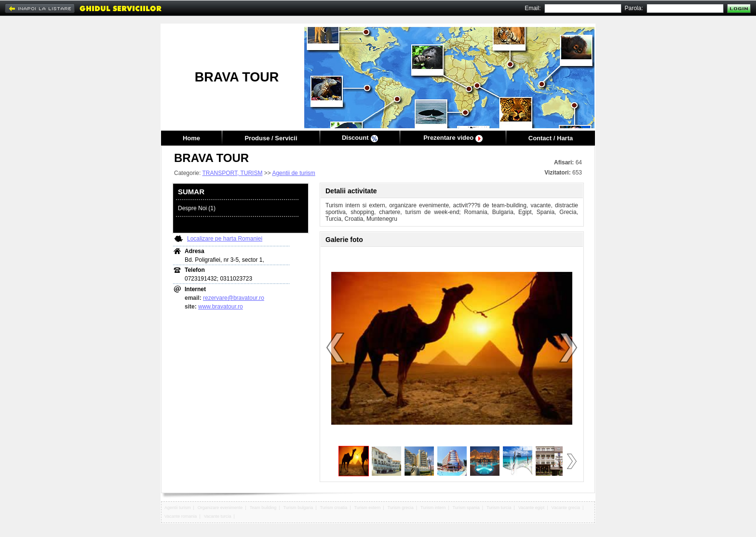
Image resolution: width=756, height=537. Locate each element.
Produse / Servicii (271, 138)
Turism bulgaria (298, 508)
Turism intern (433, 508)
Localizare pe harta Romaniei (225, 239)
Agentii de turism (293, 173)
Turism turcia (499, 508)
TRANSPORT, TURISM (232, 173)
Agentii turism (178, 508)
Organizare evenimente (220, 508)
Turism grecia (400, 508)
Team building (263, 508)
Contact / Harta (551, 138)
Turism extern (368, 508)
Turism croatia (334, 508)
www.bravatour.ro (221, 307)
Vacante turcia (218, 516)
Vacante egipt (531, 508)
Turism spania (466, 508)
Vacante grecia (566, 508)
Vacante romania (181, 516)
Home (191, 138)
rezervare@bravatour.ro (234, 298)
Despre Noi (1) (197, 208)
